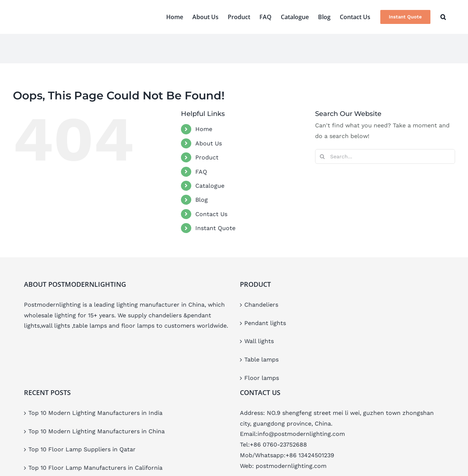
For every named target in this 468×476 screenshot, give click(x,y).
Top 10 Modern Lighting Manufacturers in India (95, 413)
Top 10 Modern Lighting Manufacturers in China (97, 431)
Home (204, 129)
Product (207, 157)
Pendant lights (265, 323)
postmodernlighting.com (291, 466)
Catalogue (210, 186)
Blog (202, 200)
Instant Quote (215, 228)
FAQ (201, 172)
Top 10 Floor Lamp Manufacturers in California (95, 468)
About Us (209, 143)
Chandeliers (261, 305)
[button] (443, 17)
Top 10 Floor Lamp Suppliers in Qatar (82, 449)
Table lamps (261, 359)
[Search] (322, 156)
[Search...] (385, 156)
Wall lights (259, 341)
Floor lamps (262, 378)
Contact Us (211, 214)
